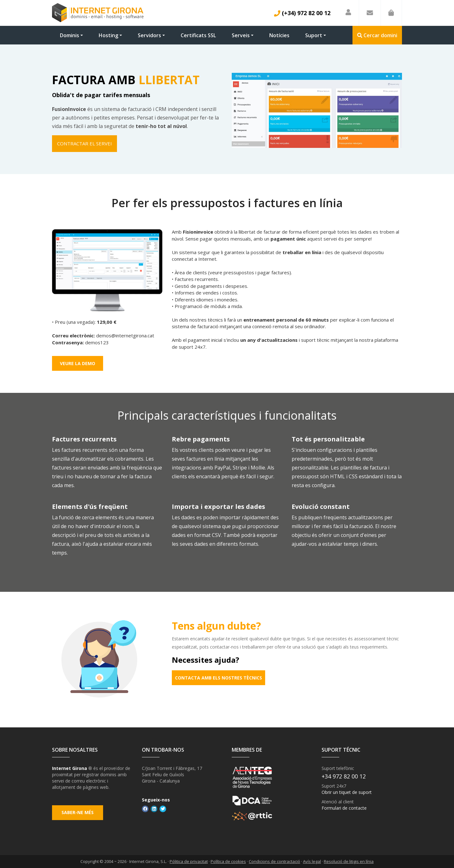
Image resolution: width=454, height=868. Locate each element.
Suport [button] (314, 35)
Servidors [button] (149, 35)
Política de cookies (228, 862)
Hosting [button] (108, 35)
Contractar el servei (84, 143)
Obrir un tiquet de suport (347, 792)
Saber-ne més (78, 813)
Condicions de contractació (274, 862)
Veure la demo (78, 363)
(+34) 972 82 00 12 (302, 13)
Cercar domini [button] (377, 35)
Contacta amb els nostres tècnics (218, 678)
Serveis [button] (241, 35)
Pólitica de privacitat (189, 862)
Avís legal (312, 862)
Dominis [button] (70, 35)
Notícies (279, 35)
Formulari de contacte (344, 808)
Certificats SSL (198, 35)
